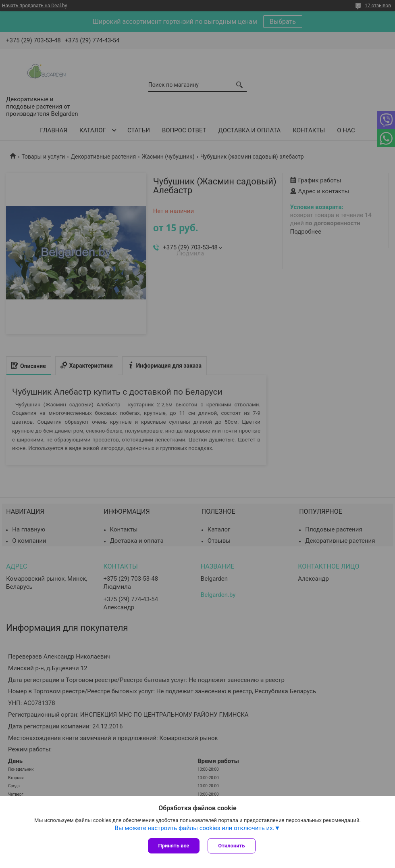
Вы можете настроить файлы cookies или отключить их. (195, 828)
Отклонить (231, 846)
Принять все (174, 846)
